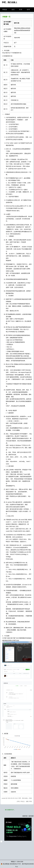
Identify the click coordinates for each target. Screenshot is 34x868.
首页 (13, 10)
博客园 (5, 10)
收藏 (27, 801)
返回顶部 (31, 816)
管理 (28, 10)
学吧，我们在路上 (10, 2)
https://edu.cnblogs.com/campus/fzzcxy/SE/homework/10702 (22, 30)
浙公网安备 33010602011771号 (11, 864)
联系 (21, 10)
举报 (30, 801)
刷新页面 (25, 816)
